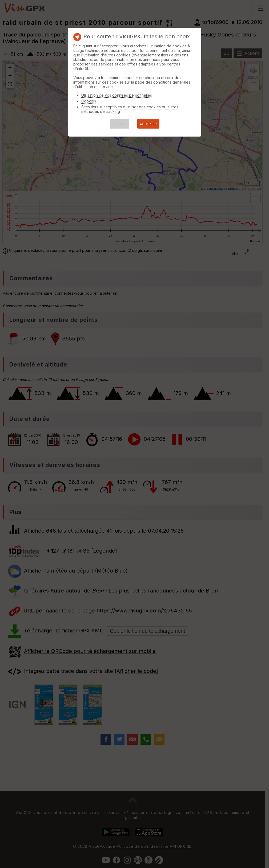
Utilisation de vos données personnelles (117, 95)
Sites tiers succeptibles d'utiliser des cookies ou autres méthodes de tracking (130, 109)
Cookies (89, 101)
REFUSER (120, 124)
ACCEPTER (148, 124)
